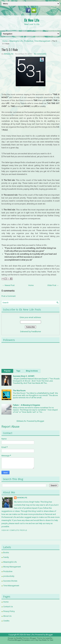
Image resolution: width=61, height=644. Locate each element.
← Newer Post (8, 285)
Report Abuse (10, 427)
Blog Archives (32, 371)
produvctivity (9, 576)
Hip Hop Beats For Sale (44, 640)
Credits (6, 621)
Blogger (41, 421)
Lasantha (49, 638)
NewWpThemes (22, 638)
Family (6, 557)
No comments (40, 54)
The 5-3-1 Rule (10, 50)
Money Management (12, 567)
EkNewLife (9, 54)
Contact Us (8, 607)
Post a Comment (9, 296)
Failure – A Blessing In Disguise (26, 405)
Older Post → (53, 285)
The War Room (19, 391)
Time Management (42, 41)
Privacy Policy (9, 611)
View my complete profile (14, 530)
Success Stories (10, 581)
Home (5, 41)
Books (6, 552)
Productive (29, 41)
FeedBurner (36, 332)
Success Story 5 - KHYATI (24, 376)
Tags (18, 371)
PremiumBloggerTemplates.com (21, 640)
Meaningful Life (16, 41)
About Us (7, 616)
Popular (7, 371)
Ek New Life (32, 20)
